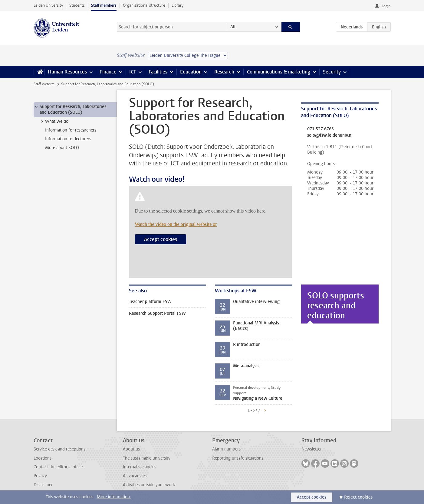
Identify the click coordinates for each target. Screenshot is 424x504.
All (233, 27)
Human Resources (67, 72)
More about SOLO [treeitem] (62, 148)
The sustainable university (147, 458)
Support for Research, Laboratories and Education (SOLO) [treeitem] (70, 109)
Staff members (104, 5)
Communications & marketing (279, 72)
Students (77, 5)
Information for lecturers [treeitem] (68, 139)
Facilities (158, 72)
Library (177, 5)
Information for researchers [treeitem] (71, 130)
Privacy (40, 476)
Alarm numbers (226, 449)
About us (131, 449)
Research (224, 72)
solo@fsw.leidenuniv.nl (330, 135)
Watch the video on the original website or (176, 224)
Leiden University (48, 5)
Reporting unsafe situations (238, 458)
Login (386, 6)
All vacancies (135, 476)
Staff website (44, 84)
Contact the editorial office (58, 467)
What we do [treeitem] (54, 122)
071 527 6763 (320, 129)
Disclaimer (43, 485)
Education (191, 72)
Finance (108, 72)
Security (332, 72)
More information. (114, 497)
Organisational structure (144, 5)
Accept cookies (161, 239)
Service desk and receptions (59, 449)
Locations (43, 458)
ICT (133, 72)
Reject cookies (358, 497)
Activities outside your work (149, 485)
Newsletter (312, 449)
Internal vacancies (140, 467)
